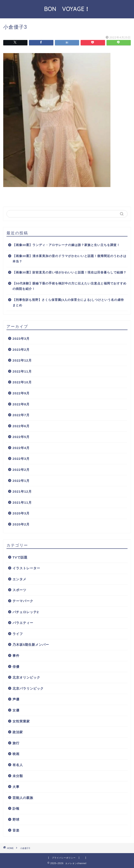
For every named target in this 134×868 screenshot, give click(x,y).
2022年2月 (21, 470)
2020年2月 (21, 524)
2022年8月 (21, 404)
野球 (16, 820)
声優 (16, 699)
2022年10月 (22, 382)
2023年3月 (21, 339)
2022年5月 (21, 437)
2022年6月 (21, 426)
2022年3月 (21, 459)
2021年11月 (22, 502)
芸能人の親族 (23, 798)
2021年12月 (22, 491)
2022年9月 (21, 393)
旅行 (16, 743)
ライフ (18, 634)
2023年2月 (21, 350)
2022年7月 (21, 415)
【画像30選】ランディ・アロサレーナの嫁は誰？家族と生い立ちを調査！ (66, 245)
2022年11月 (22, 371)
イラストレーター (26, 568)
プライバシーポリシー (64, 858)
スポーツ (19, 590)
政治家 (18, 732)
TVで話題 (20, 557)
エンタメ (19, 579)
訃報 (16, 808)
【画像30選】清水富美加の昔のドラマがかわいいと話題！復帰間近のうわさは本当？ (69, 259)
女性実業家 (21, 721)
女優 (16, 710)
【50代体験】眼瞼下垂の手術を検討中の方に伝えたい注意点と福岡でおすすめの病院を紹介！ (69, 286)
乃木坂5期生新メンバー (31, 645)
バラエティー (23, 623)
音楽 (16, 830)
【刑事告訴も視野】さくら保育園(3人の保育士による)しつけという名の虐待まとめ (68, 303)
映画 (16, 754)
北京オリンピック (26, 677)
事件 (16, 656)
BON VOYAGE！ (70, 9)
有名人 (18, 765)
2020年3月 (21, 513)
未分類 (18, 776)
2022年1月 (21, 481)
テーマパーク (23, 601)
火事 (16, 787)
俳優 (16, 667)
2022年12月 (22, 360)
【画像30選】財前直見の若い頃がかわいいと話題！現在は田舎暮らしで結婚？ (69, 272)
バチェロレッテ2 (26, 612)
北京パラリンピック (28, 688)
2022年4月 (21, 448)
